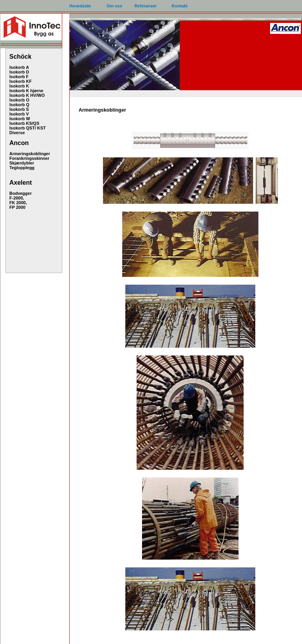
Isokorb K (19, 86)
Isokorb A (19, 67)
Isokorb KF (20, 81)
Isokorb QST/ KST (28, 128)
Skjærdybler (22, 163)
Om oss (114, 6)
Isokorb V (19, 114)
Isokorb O (19, 100)
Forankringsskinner (29, 158)
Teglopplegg (22, 168)
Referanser (145, 6)
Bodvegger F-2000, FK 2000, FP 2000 (20, 200)
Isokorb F (19, 77)
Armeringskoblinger (30, 154)
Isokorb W (20, 119)
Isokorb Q (19, 105)
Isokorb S (19, 109)
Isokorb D (19, 72)
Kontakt (180, 6)
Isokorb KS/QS (24, 123)
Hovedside (80, 6)
